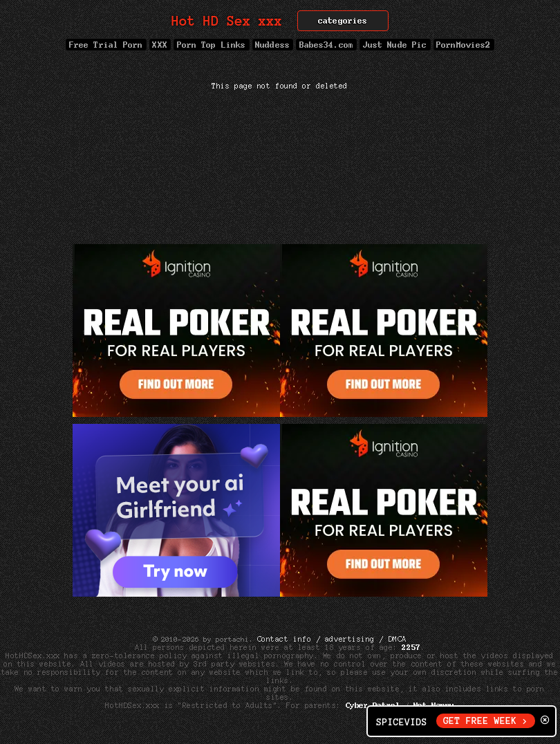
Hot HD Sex (227, 21)
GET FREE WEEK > (486, 721)
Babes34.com (326, 45)
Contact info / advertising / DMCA (332, 639)
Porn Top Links (211, 45)
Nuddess (273, 45)
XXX (160, 45)
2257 (411, 647)
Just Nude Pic (395, 45)
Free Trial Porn (106, 45)
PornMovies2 (464, 45)
